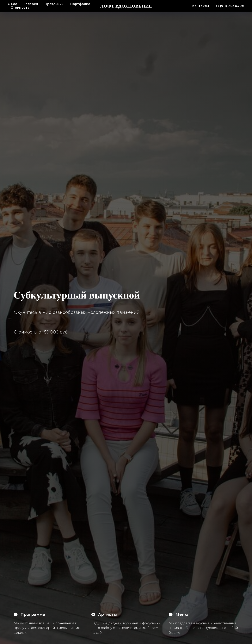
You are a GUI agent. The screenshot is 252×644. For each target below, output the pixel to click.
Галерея (31, 4)
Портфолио (80, 4)
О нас (12, 4)
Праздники (54, 4)
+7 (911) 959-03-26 (230, 6)
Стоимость (20, 8)
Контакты (200, 6)
